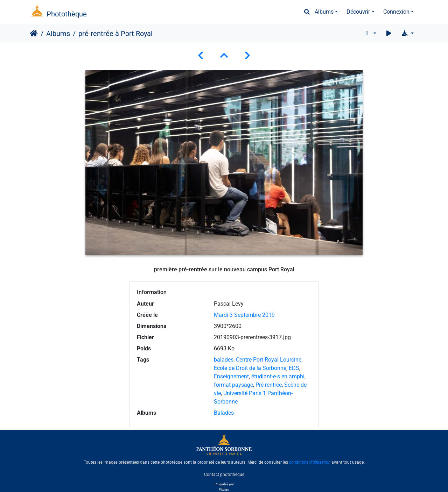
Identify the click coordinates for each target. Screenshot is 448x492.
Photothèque (67, 14)
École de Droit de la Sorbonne (250, 368)
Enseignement (231, 376)
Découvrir (358, 12)
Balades (224, 413)
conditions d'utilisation (310, 462)
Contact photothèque (224, 474)
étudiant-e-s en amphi (278, 376)
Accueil (34, 34)
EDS (294, 368)
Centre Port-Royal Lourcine (269, 360)
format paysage (233, 385)
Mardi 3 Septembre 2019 (244, 315)
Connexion (396, 12)
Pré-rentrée (269, 385)
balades (224, 360)
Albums (324, 12)
